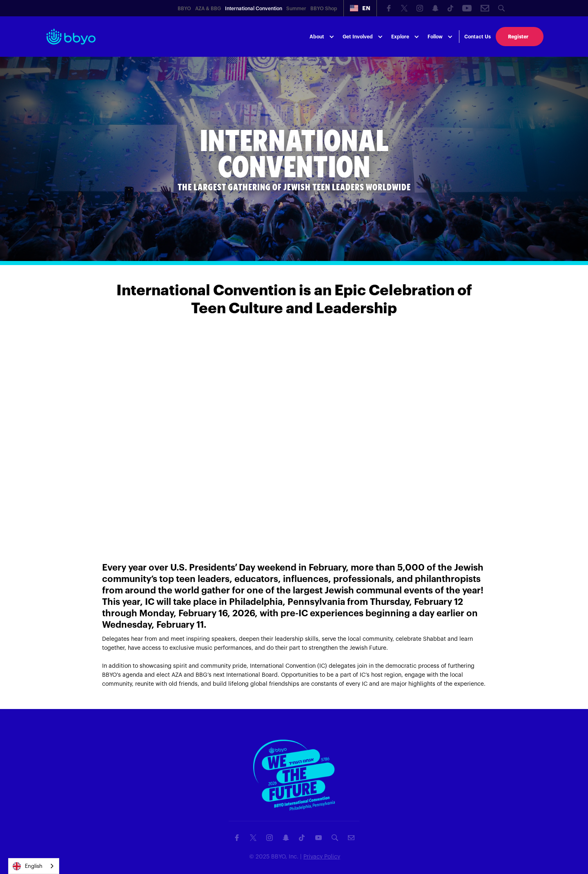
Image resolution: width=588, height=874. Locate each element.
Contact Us (478, 37)
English (28, 866)
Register (518, 37)
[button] (360, 8)
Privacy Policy (322, 857)
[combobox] (34, 866)
